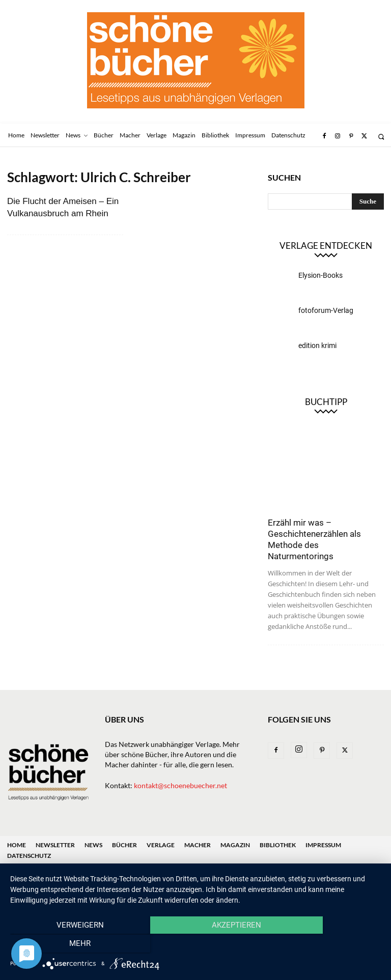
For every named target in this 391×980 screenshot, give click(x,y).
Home (17, 845)
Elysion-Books (320, 275)
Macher (198, 845)
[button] (381, 137)
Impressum (323, 845)
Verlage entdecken (326, 246)
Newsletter (55, 845)
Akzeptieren (195, 945)
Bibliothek (278, 845)
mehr (325, 945)
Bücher (124, 845)
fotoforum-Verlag (326, 310)
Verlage (161, 845)
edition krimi (317, 345)
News (93, 845)
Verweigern (66, 945)
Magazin (235, 845)
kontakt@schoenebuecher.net (180, 785)
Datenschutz (29, 856)
